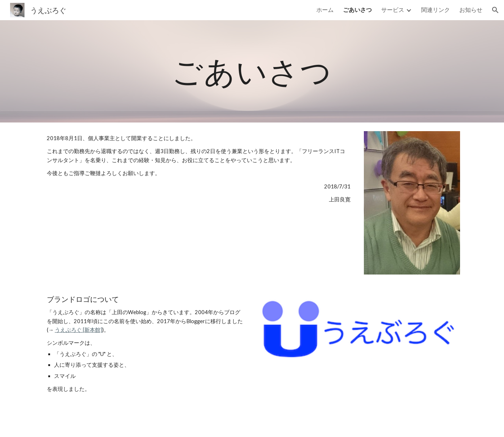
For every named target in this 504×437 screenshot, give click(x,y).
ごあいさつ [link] (357, 10)
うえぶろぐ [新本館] (79, 330)
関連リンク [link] (436, 10)
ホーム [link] (325, 10)
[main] (252, 71)
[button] (495, 10)
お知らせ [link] (471, 10)
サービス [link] (393, 10)
